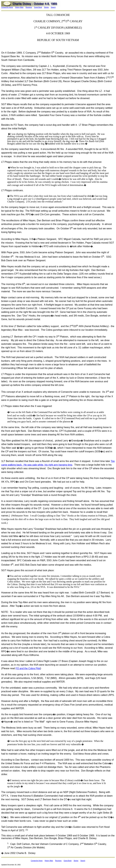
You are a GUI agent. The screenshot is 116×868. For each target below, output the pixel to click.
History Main (19, 7)
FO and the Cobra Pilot (28, 668)
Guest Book (38, 7)
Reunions (29, 7)
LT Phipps (7, 162)
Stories (46, 7)
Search (53, 7)
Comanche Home (7, 7)
